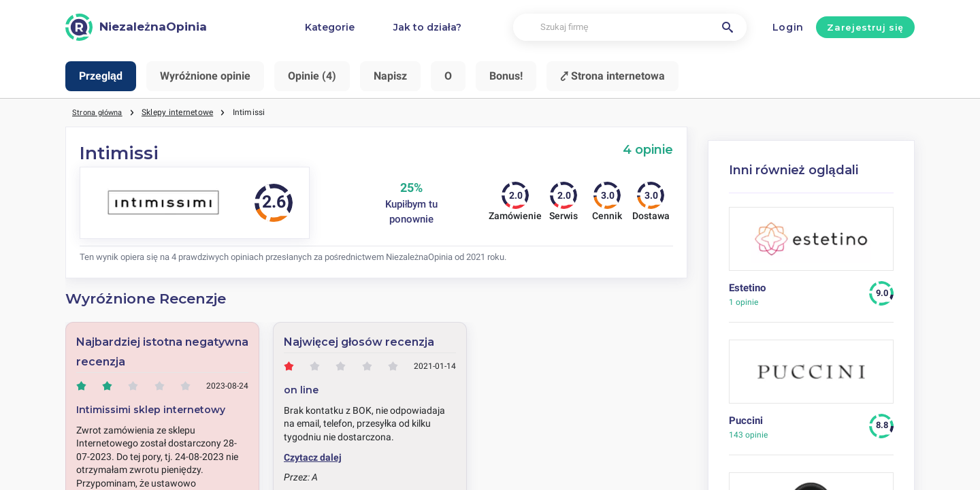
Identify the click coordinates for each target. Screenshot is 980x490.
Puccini (746, 421)
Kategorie (330, 27)
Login (788, 27)
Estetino (747, 288)
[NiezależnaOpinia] (136, 27)
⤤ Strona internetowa (612, 76)
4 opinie (648, 149)
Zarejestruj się (865, 27)
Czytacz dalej (313, 457)
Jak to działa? (427, 27)
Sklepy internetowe (183, 112)
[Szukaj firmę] (630, 28)
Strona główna (100, 112)
